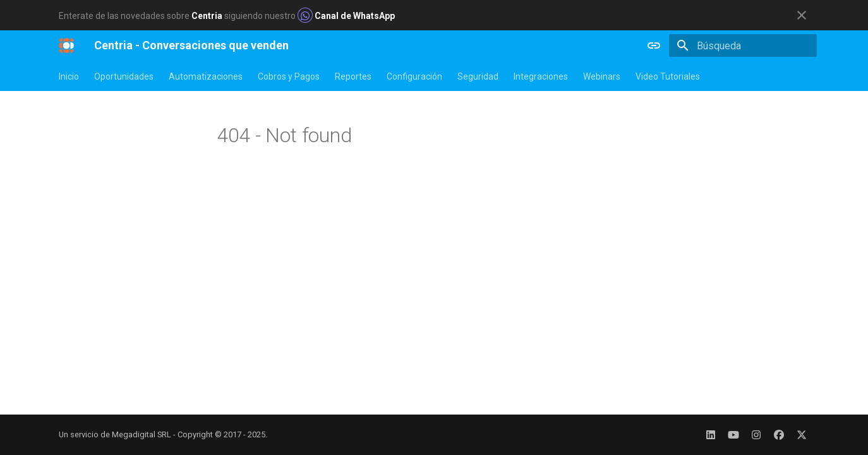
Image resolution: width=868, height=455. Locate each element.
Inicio (69, 76)
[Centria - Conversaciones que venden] (66, 45)
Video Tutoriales (668, 76)
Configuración (414, 76)
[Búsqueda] (743, 45)
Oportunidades (124, 76)
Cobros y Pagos (289, 76)
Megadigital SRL (142, 434)
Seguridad (478, 76)
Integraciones (541, 76)
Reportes (353, 76)
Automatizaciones (206, 76)
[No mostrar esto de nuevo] (802, 15)
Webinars (602, 76)
